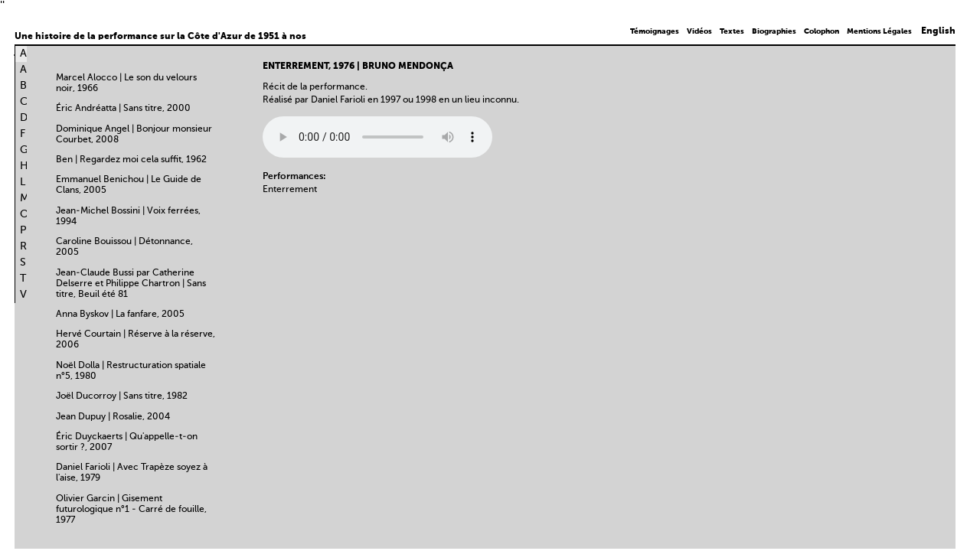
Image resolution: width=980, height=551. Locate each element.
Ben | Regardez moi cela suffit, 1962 (131, 160)
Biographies (774, 31)
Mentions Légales (879, 31)
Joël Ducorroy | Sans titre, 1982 (122, 396)
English (938, 31)
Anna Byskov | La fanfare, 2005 (120, 315)
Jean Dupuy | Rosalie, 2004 (113, 417)
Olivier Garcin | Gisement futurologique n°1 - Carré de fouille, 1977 (131, 510)
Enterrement (290, 190)
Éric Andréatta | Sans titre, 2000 (123, 109)
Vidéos (699, 31)
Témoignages (655, 31)
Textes (732, 31)
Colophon (822, 31)
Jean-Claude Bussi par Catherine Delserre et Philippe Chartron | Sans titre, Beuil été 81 (131, 284)
